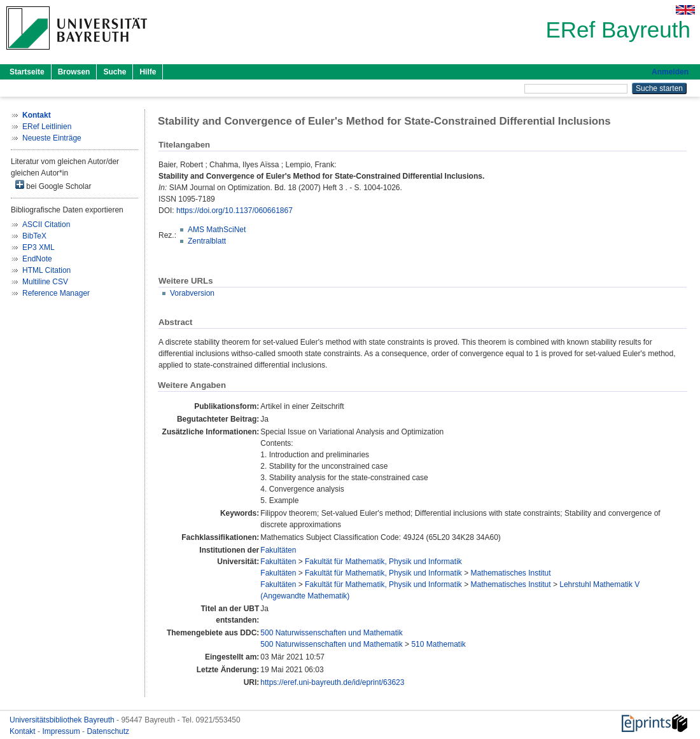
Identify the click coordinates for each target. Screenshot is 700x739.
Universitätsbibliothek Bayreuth (63, 720)
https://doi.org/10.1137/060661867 (234, 211)
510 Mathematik (438, 644)
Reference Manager (56, 293)
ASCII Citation (46, 224)
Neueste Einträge (52, 138)
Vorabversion (192, 293)
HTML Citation (46, 270)
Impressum (62, 731)
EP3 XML (38, 247)
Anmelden (670, 72)
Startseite (27, 72)
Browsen (74, 72)
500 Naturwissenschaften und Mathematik (331, 633)
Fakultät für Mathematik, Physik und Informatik (383, 562)
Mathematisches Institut (510, 573)
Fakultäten (278, 550)
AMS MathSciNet (217, 230)
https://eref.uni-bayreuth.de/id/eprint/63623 (332, 682)
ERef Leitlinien (47, 127)
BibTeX (34, 236)
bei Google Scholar (53, 185)
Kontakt (24, 731)
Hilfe (148, 72)
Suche (115, 72)
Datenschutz (108, 731)
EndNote (37, 259)
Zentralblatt (207, 241)
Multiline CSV (45, 282)
